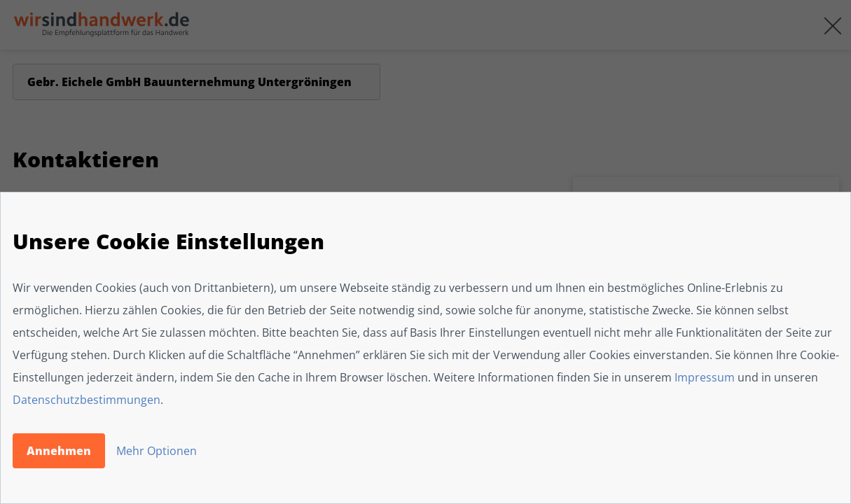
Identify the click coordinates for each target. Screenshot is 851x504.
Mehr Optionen (157, 451)
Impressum (705, 377)
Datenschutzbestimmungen (87, 400)
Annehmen (59, 451)
